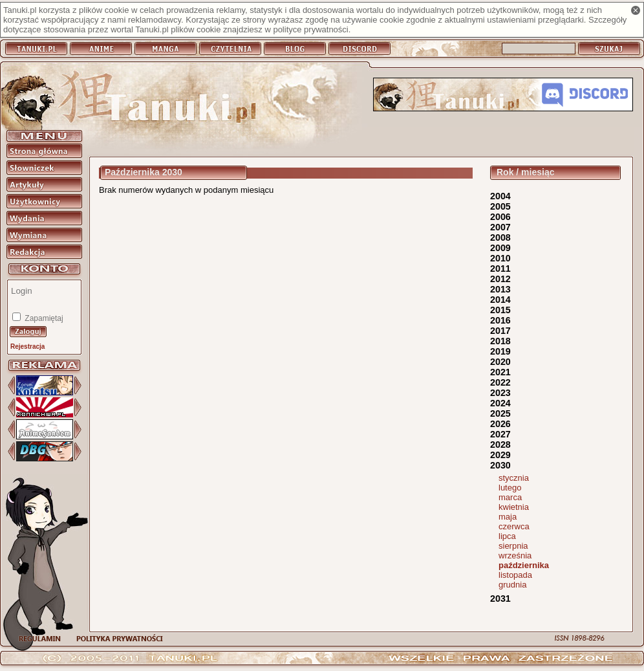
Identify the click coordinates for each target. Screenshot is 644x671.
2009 (500, 248)
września (515, 555)
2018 (500, 341)
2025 (500, 413)
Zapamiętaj (43, 318)
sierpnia (513, 546)
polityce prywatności (310, 29)
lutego (510, 488)
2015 (500, 310)
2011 (500, 269)
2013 (500, 289)
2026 (500, 424)
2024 (500, 403)
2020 (500, 362)
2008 (500, 237)
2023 (500, 393)
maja (508, 517)
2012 (500, 279)
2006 (500, 217)
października (524, 565)
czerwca (514, 526)
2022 (500, 382)
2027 (500, 434)
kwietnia (514, 507)
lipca (507, 536)
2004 (500, 196)
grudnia (512, 585)
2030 (500, 465)
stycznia (514, 478)
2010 (500, 258)
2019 (500, 351)
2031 (500, 599)
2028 (500, 445)
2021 (500, 372)
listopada (515, 575)
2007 (500, 227)
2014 (500, 300)
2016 (500, 320)
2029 (500, 455)
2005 (500, 206)
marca (510, 497)
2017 (500, 331)
